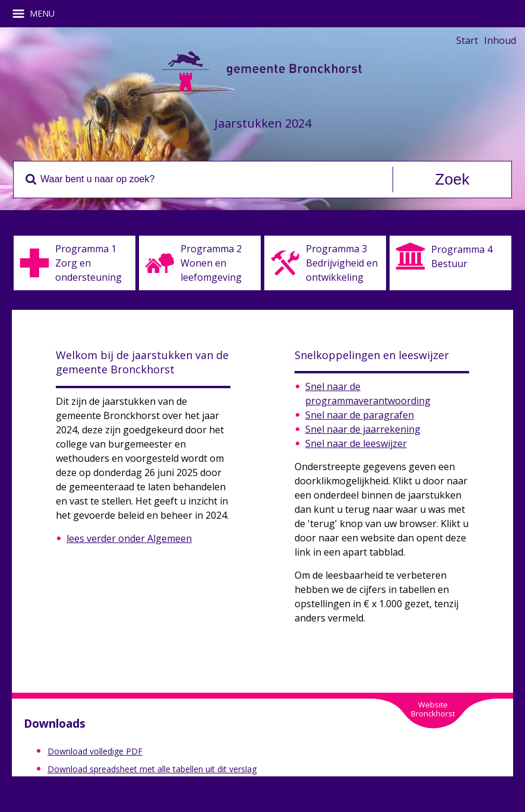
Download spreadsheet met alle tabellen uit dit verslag (152, 769)
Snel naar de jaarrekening (363, 429)
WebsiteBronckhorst (433, 709)
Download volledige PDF (95, 751)
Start (467, 40)
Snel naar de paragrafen (360, 415)
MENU (38, 14)
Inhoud (500, 40)
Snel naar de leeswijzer (356, 443)
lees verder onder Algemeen (129, 538)
